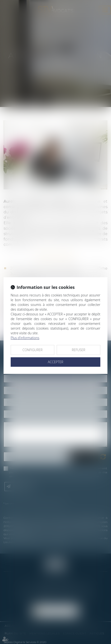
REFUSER (79, 350)
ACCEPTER (55, 362)
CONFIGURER (33, 350)
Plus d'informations (25, 338)
